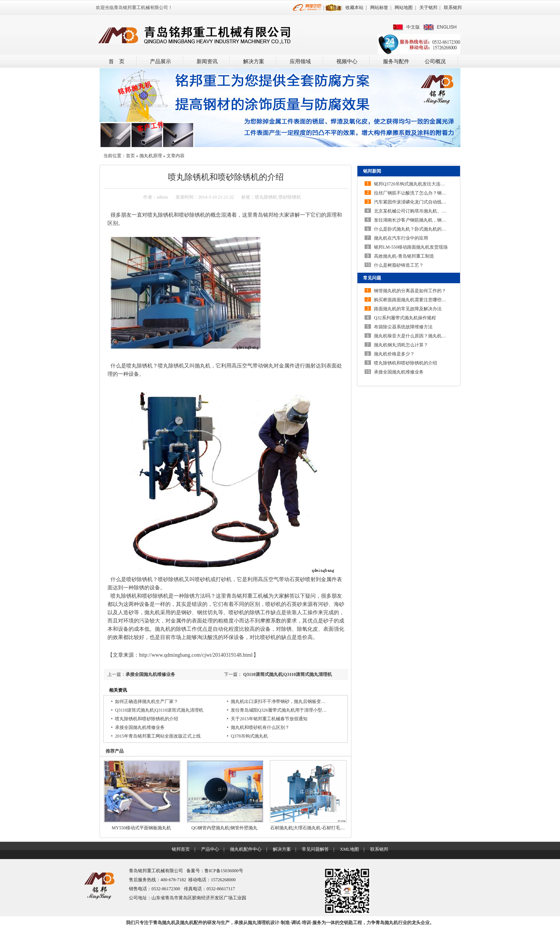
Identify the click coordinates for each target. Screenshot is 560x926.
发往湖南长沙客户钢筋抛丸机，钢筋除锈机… (419, 220)
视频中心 (347, 61)
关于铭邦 (428, 8)
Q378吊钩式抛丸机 (249, 736)
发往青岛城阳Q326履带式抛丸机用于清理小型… (279, 710)
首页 (130, 156)
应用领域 (300, 61)
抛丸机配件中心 (246, 849)
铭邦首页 (181, 849)
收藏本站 (354, 8)
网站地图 (404, 8)
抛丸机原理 (151, 156)
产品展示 (160, 61)
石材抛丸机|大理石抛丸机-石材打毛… (307, 828)
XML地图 (349, 849)
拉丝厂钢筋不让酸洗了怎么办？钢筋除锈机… (419, 193)
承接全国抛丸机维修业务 (150, 674)
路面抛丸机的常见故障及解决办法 (408, 309)
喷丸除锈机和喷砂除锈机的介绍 (147, 719)
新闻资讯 (207, 61)
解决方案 (254, 61)
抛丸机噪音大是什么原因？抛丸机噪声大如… (419, 336)
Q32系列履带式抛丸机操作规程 (405, 318)
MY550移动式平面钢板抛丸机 (141, 828)
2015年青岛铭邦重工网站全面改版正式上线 (158, 736)
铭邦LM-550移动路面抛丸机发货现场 (411, 247)
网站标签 (379, 8)
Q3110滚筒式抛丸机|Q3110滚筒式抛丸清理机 (287, 674)
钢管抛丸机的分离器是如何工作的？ (410, 291)
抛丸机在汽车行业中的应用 (401, 238)
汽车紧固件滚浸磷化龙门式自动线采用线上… (419, 202)
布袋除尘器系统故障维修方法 (403, 327)
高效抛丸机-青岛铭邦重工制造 (404, 256)
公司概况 (435, 61)
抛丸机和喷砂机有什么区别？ (260, 727)
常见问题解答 (315, 849)
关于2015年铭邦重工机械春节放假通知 (269, 719)
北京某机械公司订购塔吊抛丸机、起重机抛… (419, 211)
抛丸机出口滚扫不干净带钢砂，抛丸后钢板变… (278, 701)
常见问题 (372, 278)
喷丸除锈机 (266, 197)
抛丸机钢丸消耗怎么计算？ (401, 345)
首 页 (117, 61)
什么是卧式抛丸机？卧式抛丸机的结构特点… (419, 229)
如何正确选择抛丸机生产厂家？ (147, 701)
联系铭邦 (453, 8)
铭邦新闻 (372, 171)
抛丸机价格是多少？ (394, 354)
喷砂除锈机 (290, 197)
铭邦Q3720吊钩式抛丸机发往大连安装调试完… (421, 184)
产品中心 (210, 849)
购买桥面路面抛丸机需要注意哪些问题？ (415, 300)
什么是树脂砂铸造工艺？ (399, 265)
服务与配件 (396, 61)
